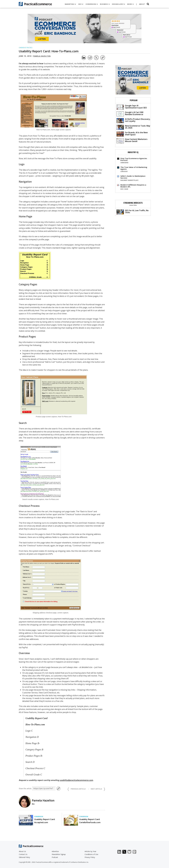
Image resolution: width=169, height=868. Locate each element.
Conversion (92, 4)
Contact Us (23, 854)
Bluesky (131, 852)
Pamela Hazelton (42, 56)
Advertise (55, 851)
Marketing (70, 4)
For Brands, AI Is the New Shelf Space (132, 134)
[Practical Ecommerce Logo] (35, 4)
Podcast (55, 857)
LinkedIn (120, 852)
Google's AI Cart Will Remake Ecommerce (130, 114)
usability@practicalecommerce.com (76, 780)
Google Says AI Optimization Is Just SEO (132, 107)
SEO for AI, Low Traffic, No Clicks (133, 212)
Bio (33, 804)
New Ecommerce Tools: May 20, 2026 (133, 127)
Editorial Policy (24, 857)
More (131, 4)
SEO (81, 4)
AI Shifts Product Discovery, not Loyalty (133, 120)
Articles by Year (90, 851)
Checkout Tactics (25, 48)
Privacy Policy (90, 857)
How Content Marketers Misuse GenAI (132, 141)
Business (105, 4)
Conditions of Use (91, 854)
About (142, 4)
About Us (22, 851)
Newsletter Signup (59, 854)
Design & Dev (118, 4)
